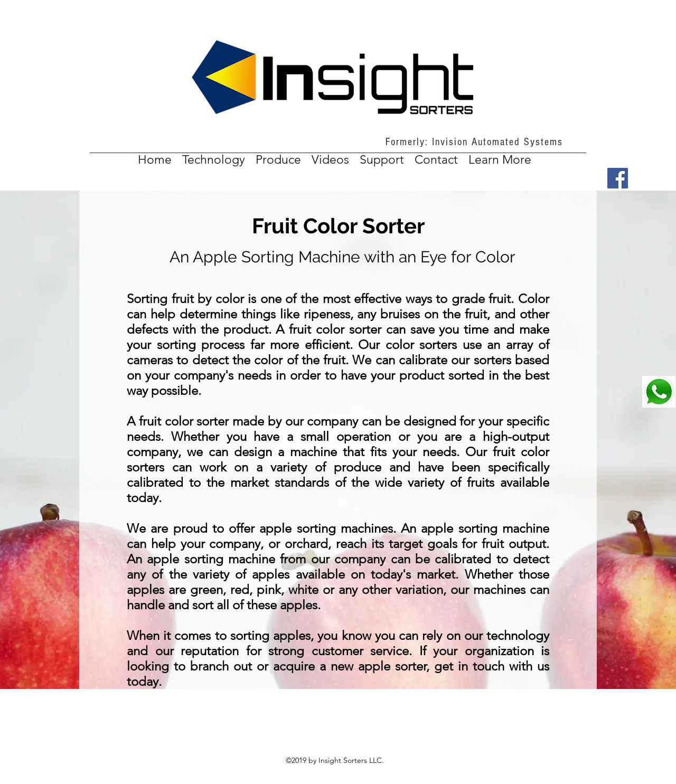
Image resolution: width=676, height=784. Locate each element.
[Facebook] (618, 178)
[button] (500, 159)
